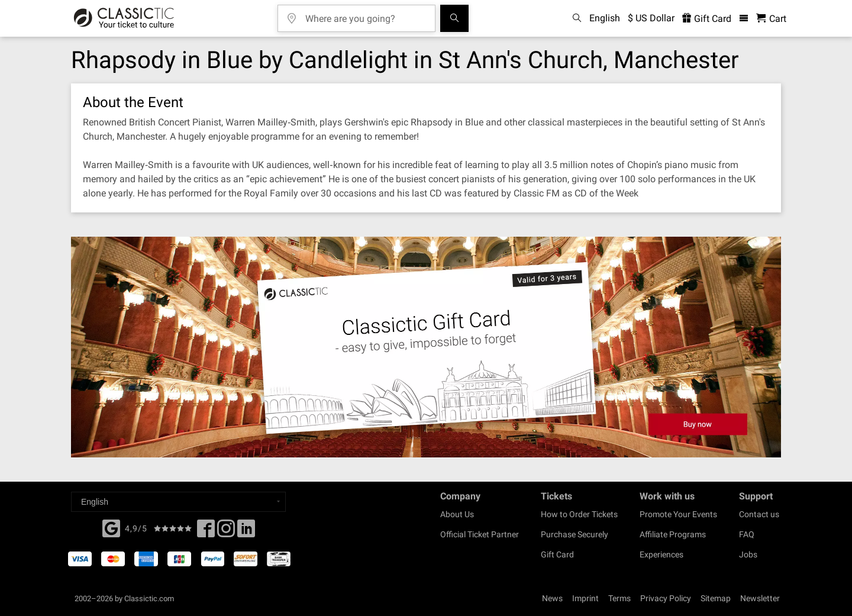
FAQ (747, 534)
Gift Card (557, 554)
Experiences (661, 554)
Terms (619, 598)
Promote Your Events (678, 514)
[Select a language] (178, 502)
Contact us (759, 514)
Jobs (748, 554)
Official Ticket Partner (480, 534)
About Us (457, 514)
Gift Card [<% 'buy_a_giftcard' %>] (707, 19)
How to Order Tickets (579, 514)
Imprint (585, 598)
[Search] (454, 18)
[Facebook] (111, 527)
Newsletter (760, 598)
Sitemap (716, 598)
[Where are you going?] (365, 14)
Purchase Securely (575, 534)
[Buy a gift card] (426, 347)
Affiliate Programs (673, 534)
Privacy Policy (666, 598)
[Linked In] (246, 532)
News (552, 598)
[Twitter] (226, 532)
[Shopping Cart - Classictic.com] (771, 19)
